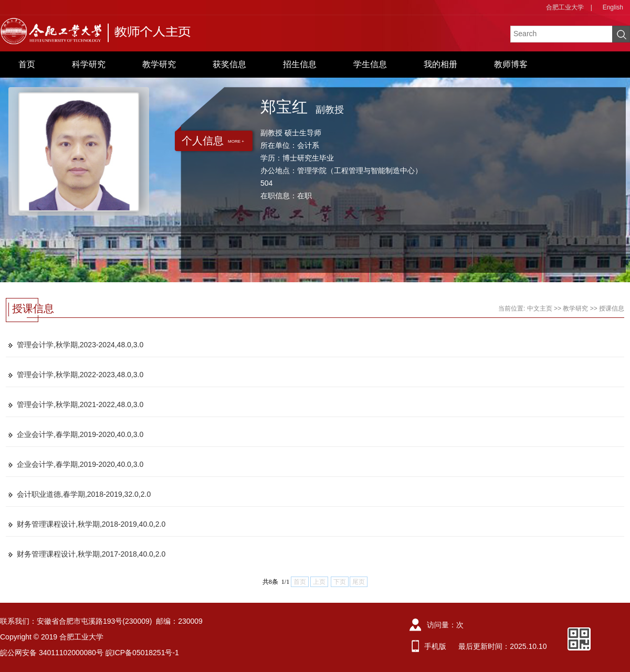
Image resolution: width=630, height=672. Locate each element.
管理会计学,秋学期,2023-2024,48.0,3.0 (80, 345)
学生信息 (370, 64)
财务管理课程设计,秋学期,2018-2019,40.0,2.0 (91, 524)
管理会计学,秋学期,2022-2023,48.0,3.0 (80, 375)
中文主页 (540, 308)
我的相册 (440, 64)
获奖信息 (229, 64)
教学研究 (159, 64)
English (613, 7)
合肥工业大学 (565, 7)
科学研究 (89, 64)
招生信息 (300, 64)
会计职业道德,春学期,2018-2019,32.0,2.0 (84, 494)
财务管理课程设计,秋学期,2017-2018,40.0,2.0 (91, 554)
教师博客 (511, 64)
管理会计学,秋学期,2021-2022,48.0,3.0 (80, 404)
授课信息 (612, 308)
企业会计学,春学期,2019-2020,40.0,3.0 (80, 434)
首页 (27, 64)
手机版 (435, 646)
